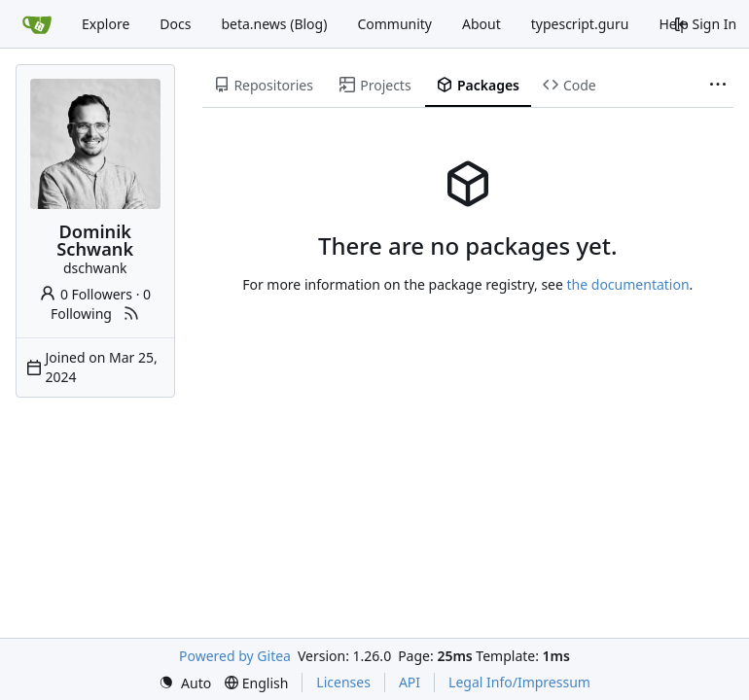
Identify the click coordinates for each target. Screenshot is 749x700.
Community (394, 24)
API (410, 682)
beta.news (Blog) (274, 24)
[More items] (718, 86)
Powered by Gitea (235, 656)
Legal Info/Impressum (519, 682)
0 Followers (86, 294)
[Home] (37, 24)
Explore (106, 24)
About (481, 24)
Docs (175, 24)
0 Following (101, 304)
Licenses (343, 682)
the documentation (628, 284)
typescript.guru (580, 24)
